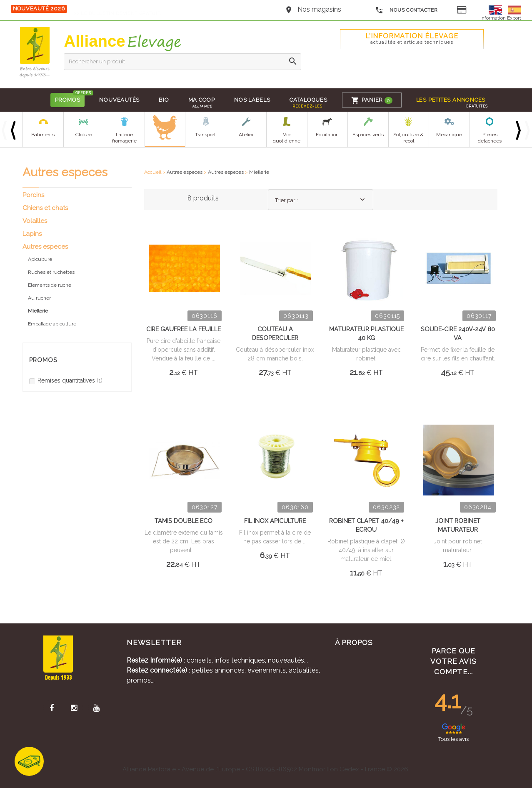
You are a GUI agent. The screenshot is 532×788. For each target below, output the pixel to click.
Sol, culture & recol (408, 138)
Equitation (327, 135)
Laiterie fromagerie (124, 138)
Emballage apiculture (52, 324)
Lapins (32, 234)
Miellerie (259, 172)
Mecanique (449, 135)
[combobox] (320, 200)
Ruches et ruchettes (51, 272)
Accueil (153, 172)
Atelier (246, 135)
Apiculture (40, 259)
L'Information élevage (412, 39)
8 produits (203, 198)
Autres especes (185, 172)
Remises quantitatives (66, 381)
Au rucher (39, 298)
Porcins (33, 195)
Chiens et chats (45, 208)
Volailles (35, 221)
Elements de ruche (50, 285)
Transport (205, 135)
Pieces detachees (490, 138)
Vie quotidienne (287, 138)
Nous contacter (406, 10)
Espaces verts (368, 135)
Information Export (501, 18)
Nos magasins (319, 9)
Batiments (43, 135)
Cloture (83, 135)
